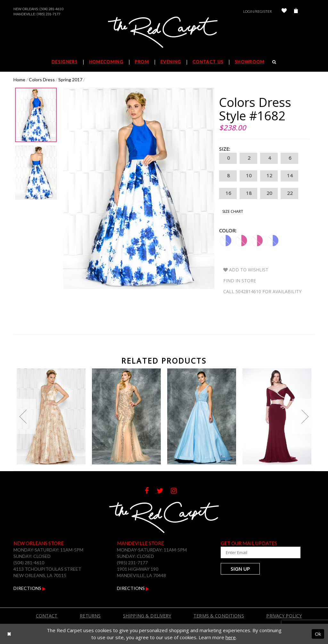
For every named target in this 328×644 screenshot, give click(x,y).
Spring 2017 (70, 80)
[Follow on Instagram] (177, 491)
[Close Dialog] (9, 634)
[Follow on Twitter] (164, 491)
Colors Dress (42, 80)
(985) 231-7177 (48, 14)
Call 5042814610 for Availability (262, 291)
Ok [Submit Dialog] (318, 634)
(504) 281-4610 (51, 9)
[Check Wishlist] (284, 11)
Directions (30, 588)
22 (289, 193)
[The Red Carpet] (164, 33)
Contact (47, 616)
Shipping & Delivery (147, 616)
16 (228, 193)
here (231, 637)
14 (289, 176)
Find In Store (240, 281)
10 (248, 176)
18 (248, 193)
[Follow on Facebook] (151, 491)
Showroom (250, 62)
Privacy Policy (284, 616)
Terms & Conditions (219, 616)
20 (269, 193)
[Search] (274, 62)
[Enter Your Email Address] (252, 552)
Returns (90, 616)
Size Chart (233, 211)
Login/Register (258, 11)
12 (269, 176)
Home (19, 80)
